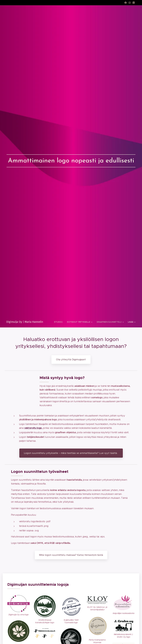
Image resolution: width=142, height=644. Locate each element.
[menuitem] (59, 322)
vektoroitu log (32, 428)
